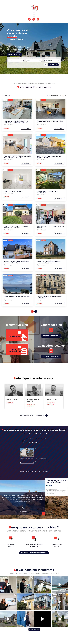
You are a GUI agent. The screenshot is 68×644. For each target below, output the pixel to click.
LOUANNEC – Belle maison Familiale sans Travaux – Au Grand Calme (16, 262)
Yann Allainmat (53, 399)
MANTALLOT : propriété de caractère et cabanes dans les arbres (48, 262)
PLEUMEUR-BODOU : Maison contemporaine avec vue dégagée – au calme (17, 157)
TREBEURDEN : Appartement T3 (13, 191)
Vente (5, 100)
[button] (34, 15)
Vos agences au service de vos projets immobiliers (18, 35)
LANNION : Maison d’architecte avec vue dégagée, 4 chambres (49, 157)
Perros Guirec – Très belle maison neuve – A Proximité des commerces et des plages (17, 122)
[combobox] (16, 60)
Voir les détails (26, 128)
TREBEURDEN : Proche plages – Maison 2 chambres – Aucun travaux (16, 227)
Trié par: (48, 95)
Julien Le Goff (12, 399)
